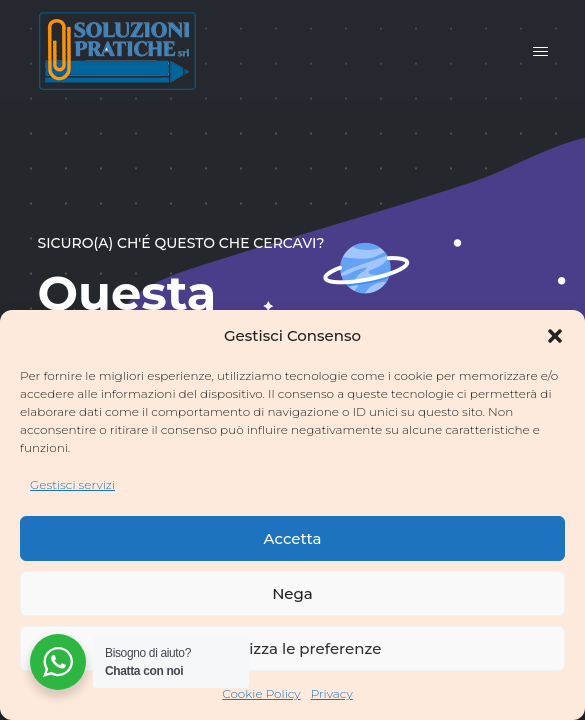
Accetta (293, 538)
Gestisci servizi (72, 484)
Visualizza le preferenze (293, 648)
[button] (555, 336)
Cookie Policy (261, 693)
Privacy (332, 693)
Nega (292, 593)
